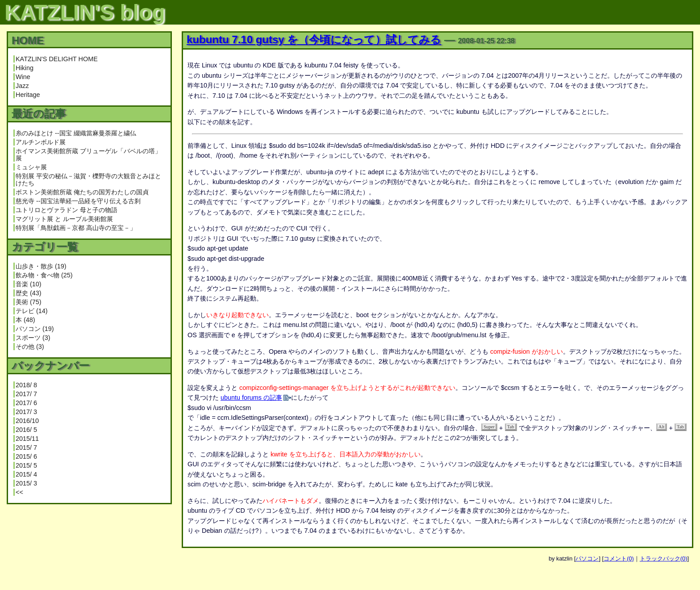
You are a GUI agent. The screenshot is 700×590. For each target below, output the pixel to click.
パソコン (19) (35, 329)
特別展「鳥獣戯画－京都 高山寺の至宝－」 (76, 228)
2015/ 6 (26, 456)
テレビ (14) (32, 311)
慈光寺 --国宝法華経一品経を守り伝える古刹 (78, 201)
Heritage (28, 95)
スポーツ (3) (33, 338)
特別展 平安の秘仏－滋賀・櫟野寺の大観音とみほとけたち (88, 180)
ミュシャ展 (31, 167)
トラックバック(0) (664, 559)
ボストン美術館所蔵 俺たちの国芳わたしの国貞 (82, 192)
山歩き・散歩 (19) (41, 266)
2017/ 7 (26, 394)
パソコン (587, 559)
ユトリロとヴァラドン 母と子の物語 (67, 210)
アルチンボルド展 (41, 142)
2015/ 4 (26, 474)
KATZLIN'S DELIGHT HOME (57, 59)
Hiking (25, 68)
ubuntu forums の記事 (251, 398)
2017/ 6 (26, 403)
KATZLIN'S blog (85, 12)
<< (19, 492)
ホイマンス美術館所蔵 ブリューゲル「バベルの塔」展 (88, 155)
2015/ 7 (26, 448)
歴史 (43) (29, 293)
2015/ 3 (26, 483)
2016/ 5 (26, 430)
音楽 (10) (29, 284)
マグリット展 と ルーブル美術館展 (64, 219)
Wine (23, 77)
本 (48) (25, 320)
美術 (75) (29, 302)
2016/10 (27, 421)
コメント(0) (619, 559)
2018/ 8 (26, 385)
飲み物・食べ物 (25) (44, 275)
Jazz (22, 86)
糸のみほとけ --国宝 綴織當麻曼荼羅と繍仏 (76, 133)
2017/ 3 (26, 412)
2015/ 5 (26, 465)
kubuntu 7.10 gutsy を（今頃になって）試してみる (314, 40)
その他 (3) (30, 347)
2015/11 (27, 439)
